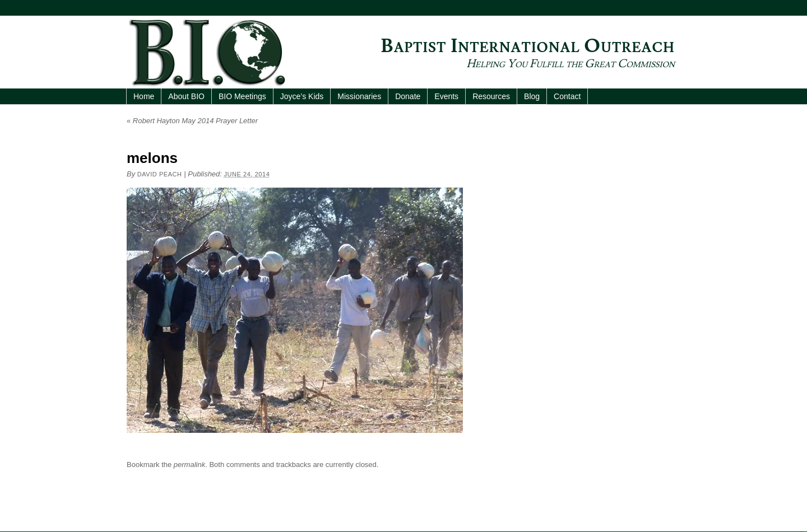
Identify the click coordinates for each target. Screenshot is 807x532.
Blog (532, 96)
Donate (408, 96)
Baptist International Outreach (528, 46)
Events (446, 96)
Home (144, 96)
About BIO (186, 96)
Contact (567, 96)
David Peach (160, 174)
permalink (189, 465)
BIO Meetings (242, 96)
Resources (491, 96)
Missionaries (359, 96)
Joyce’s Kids (302, 96)
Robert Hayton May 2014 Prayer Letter (192, 121)
